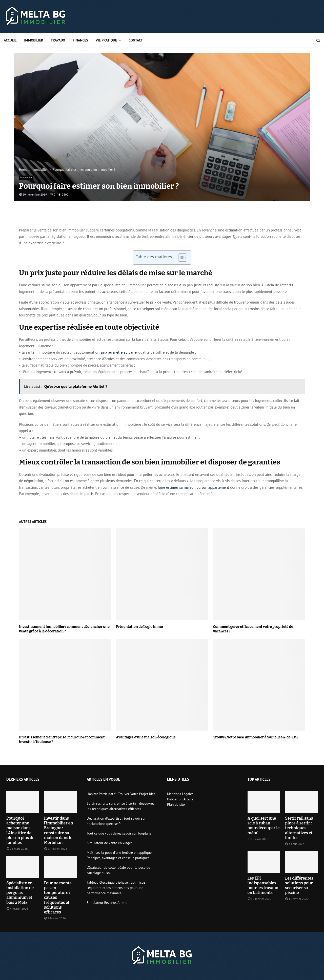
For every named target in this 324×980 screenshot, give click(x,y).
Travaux (58, 40)
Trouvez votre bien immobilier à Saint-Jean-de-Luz (256, 737)
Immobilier (34, 40)
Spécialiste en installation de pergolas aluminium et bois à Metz (20, 893)
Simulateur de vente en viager (109, 843)
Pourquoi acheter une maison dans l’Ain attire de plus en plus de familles (20, 830)
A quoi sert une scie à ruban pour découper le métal (264, 826)
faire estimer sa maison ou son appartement (193, 487)
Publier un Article (180, 799)
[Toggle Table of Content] (180, 258)
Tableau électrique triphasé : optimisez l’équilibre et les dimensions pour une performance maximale (116, 888)
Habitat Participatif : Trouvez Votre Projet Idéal (122, 794)
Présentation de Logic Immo (139, 627)
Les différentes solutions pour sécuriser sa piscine (299, 886)
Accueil (10, 40)
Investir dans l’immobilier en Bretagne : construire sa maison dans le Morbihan (59, 830)
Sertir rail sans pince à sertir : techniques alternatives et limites (299, 828)
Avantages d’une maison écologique (146, 737)
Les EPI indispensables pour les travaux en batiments (263, 886)
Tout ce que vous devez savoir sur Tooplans (119, 833)
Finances (80, 40)
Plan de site (176, 804)
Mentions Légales (180, 794)
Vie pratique (106, 40)
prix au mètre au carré (119, 352)
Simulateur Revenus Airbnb (107, 903)
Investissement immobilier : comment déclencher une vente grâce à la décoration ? (64, 629)
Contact (136, 40)
